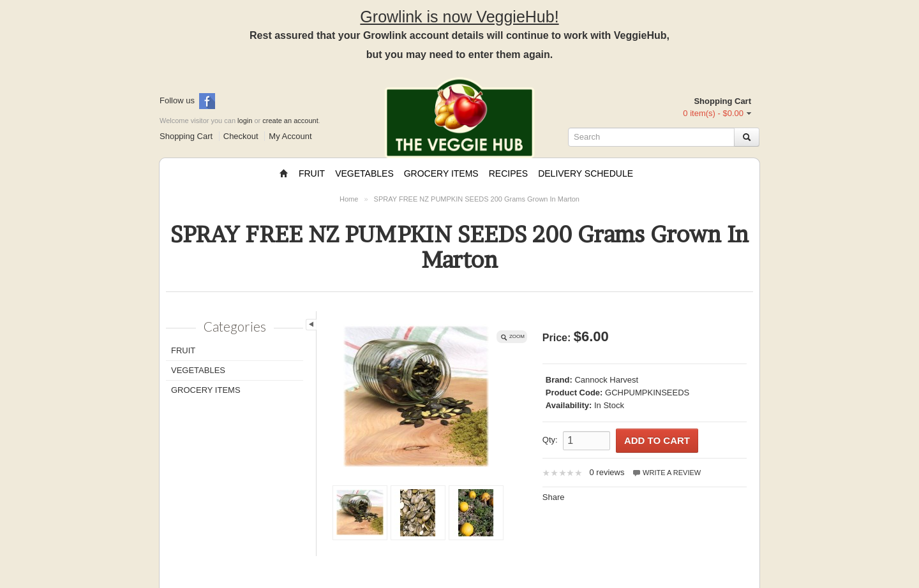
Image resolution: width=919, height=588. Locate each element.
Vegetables (364, 173)
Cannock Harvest (606, 380)
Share (554, 497)
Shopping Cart (186, 136)
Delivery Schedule (586, 173)
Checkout (241, 136)
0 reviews (607, 472)
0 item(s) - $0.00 (713, 113)
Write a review (666, 473)
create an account (290, 121)
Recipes (508, 173)
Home (349, 199)
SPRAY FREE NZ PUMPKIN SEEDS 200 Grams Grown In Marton (477, 199)
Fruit (312, 173)
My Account (290, 136)
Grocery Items (441, 173)
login (245, 121)
